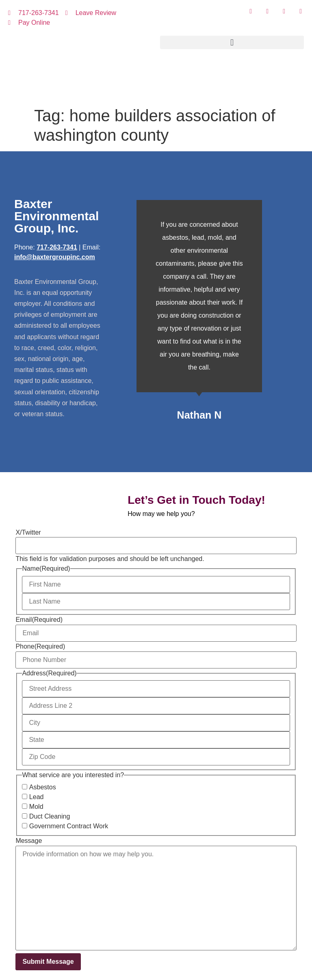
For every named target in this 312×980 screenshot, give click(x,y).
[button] (232, 42)
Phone (40, 647)
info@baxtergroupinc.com (55, 257)
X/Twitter (28, 533)
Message (29, 841)
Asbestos (43, 787)
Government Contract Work (69, 826)
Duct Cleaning (50, 817)
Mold (36, 807)
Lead (37, 797)
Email (39, 620)
